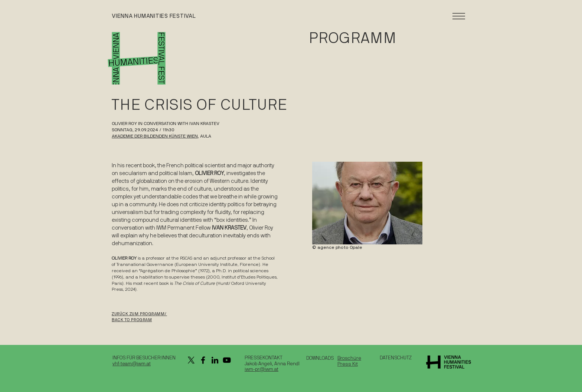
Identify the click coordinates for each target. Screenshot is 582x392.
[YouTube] (227, 360)
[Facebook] (203, 360)
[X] (191, 360)
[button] (459, 16)
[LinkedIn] (215, 360)
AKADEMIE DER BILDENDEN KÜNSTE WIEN (155, 136)
